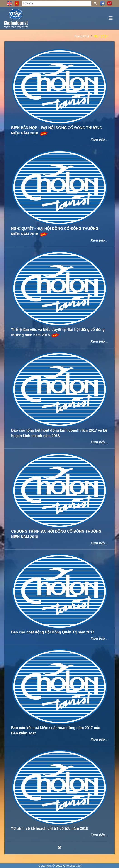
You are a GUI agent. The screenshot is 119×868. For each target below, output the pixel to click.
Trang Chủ (82, 36)
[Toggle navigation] (111, 18)
